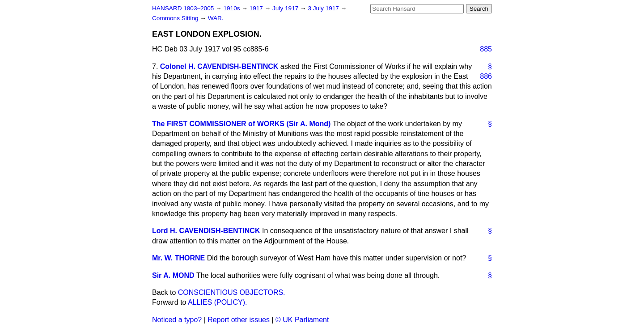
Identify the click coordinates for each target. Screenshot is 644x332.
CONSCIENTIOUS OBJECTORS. (232, 292)
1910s (232, 8)
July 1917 (286, 8)
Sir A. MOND (173, 275)
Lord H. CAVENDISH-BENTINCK (206, 231)
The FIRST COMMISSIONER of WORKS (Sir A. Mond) (241, 124)
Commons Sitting (176, 18)
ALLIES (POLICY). (218, 302)
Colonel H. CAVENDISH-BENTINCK (219, 66)
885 (486, 49)
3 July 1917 (324, 8)
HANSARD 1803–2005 (183, 8)
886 (486, 76)
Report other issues (239, 320)
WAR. (216, 18)
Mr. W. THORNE (178, 258)
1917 (257, 8)
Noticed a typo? (177, 320)
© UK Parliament (302, 320)
